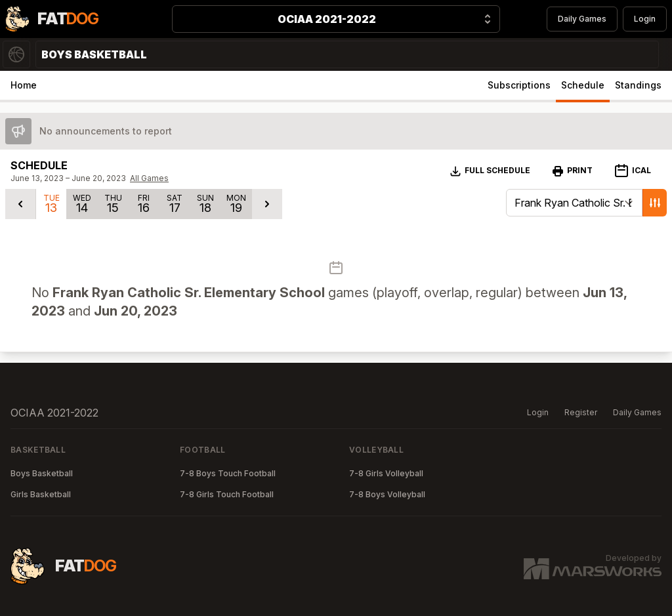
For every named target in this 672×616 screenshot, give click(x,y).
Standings (638, 85)
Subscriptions (519, 85)
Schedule (583, 85)
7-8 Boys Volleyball (387, 494)
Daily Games (582, 19)
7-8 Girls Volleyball (386, 473)
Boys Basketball (42, 473)
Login (645, 19)
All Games (149, 178)
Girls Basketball (41, 494)
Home (24, 85)
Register (581, 412)
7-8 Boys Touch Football (228, 473)
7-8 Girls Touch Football (227, 494)
